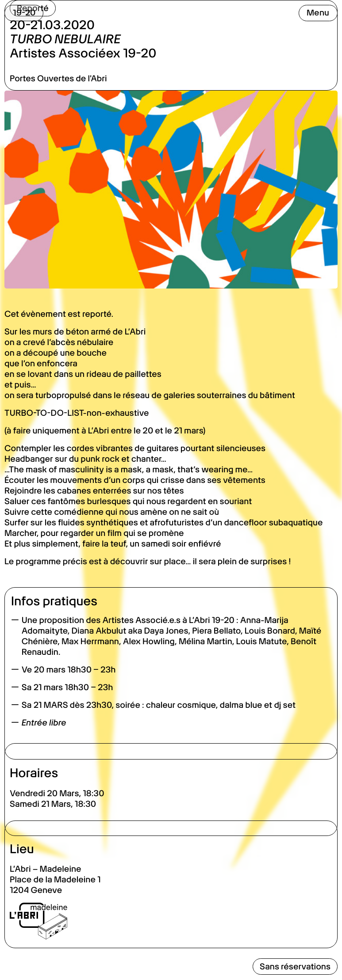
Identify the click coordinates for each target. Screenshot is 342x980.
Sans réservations (295, 967)
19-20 (24, 13)
